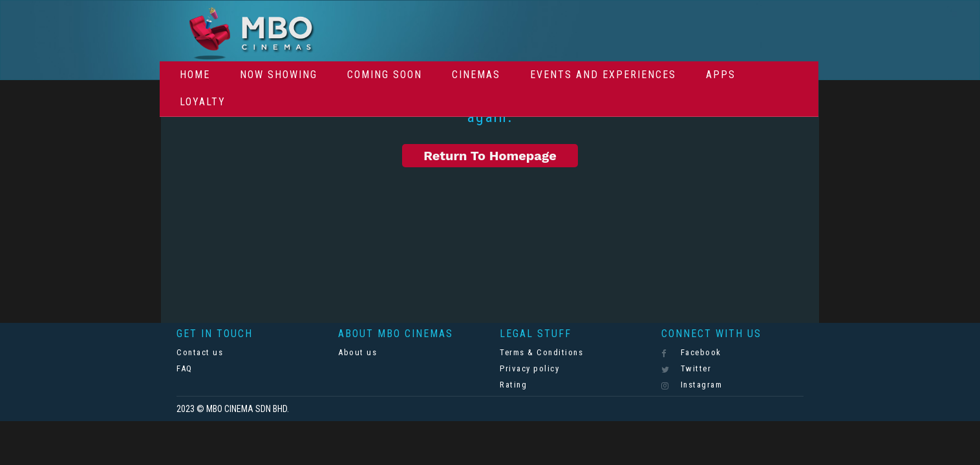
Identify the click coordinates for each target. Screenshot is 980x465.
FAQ (185, 368)
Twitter (686, 369)
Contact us (200, 352)
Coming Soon (385, 75)
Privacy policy (529, 368)
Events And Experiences (603, 75)
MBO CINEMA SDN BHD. (248, 409)
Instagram (692, 385)
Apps (721, 75)
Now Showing (279, 75)
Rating (513, 385)
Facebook (691, 353)
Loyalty (203, 102)
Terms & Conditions (541, 352)
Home (195, 75)
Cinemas (476, 75)
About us (357, 352)
